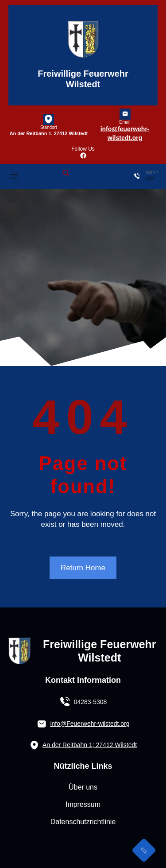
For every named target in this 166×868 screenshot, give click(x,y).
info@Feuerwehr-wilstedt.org (90, 724)
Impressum (83, 804)
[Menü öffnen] (14, 176)
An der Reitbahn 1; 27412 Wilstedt (90, 745)
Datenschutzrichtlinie (83, 822)
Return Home (83, 568)
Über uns (83, 787)
